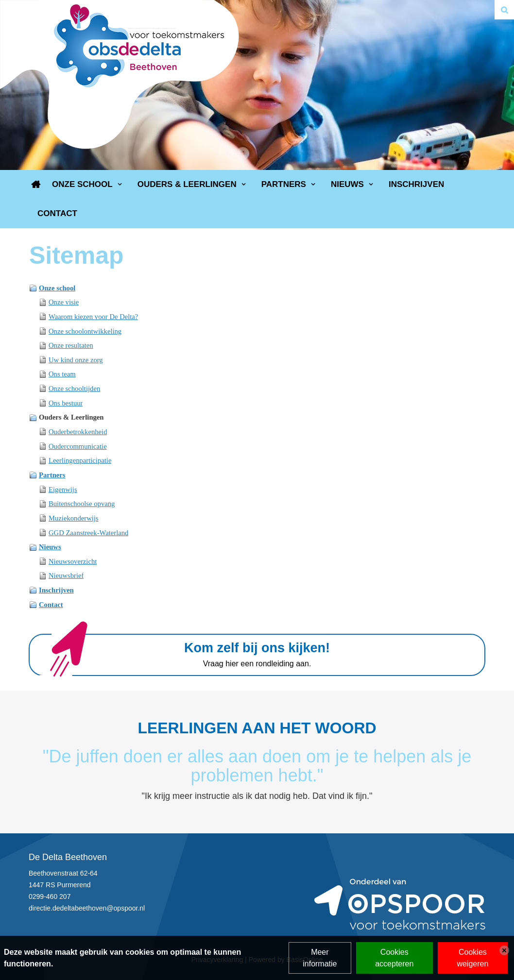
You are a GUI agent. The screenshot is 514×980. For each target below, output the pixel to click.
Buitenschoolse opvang (82, 504)
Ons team (62, 374)
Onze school (82, 184)
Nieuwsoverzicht (73, 561)
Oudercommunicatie (78, 446)
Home (36, 185)
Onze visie (64, 302)
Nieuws (347, 184)
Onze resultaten (71, 345)
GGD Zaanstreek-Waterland (88, 533)
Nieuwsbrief (66, 575)
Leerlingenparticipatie (80, 460)
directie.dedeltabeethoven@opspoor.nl (87, 908)
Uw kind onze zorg (76, 360)
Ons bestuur (66, 403)
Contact (57, 213)
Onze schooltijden (74, 389)
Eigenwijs (63, 490)
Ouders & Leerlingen (187, 184)
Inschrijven (416, 184)
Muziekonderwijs (74, 518)
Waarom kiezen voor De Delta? (93, 317)
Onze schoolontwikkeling (85, 331)
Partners (284, 184)
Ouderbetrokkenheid (78, 432)
